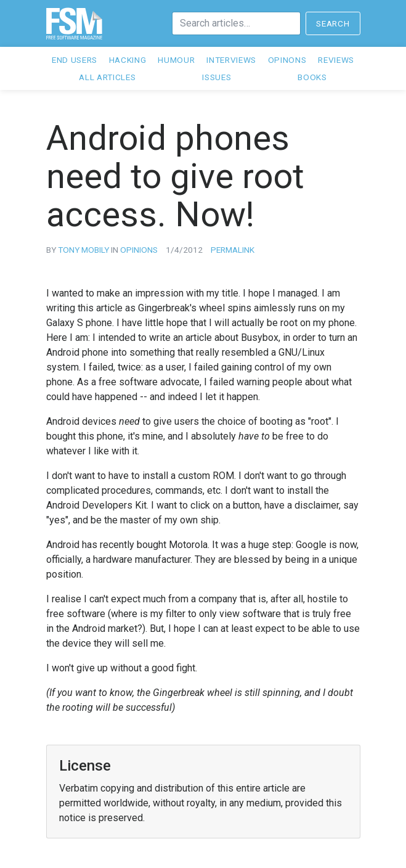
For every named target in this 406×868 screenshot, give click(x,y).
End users (75, 60)
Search (333, 23)
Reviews (336, 60)
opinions (139, 250)
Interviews (231, 60)
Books (312, 77)
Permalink (233, 250)
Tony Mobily (83, 250)
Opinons (287, 60)
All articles (107, 77)
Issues (217, 77)
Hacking (128, 60)
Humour (176, 60)
